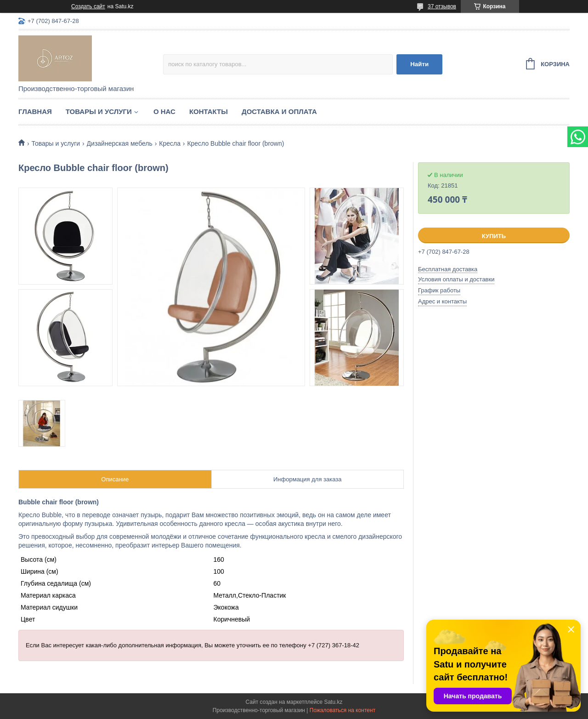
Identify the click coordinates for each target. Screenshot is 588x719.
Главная (35, 111)
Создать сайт (88, 6)
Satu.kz (333, 702)
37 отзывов (442, 6)
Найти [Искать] (419, 64)
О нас (164, 111)
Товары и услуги (99, 111)
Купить (494, 236)
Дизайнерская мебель (120, 143)
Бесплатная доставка (448, 269)
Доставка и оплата (279, 111)
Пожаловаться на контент (342, 710)
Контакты (209, 111)
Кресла (170, 143)
